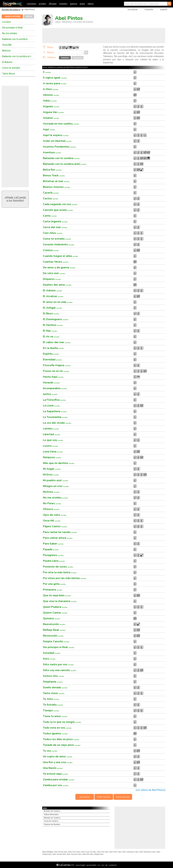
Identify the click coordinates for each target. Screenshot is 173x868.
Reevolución (54, 624)
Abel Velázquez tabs (148, 852)
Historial (29, 16)
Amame (51, 118)
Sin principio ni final (12, 28)
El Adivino (7, 62)
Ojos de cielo (55, 515)
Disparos (52, 279)
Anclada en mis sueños (61, 124)
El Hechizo (53, 325)
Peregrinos (53, 555)
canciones (31, 4)
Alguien (51, 106)
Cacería (51, 193)
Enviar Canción (123, 797)
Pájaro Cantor (55, 526)
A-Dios (51, 89)
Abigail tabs (99, 854)
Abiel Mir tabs (88, 854)
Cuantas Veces (56, 262)
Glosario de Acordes (52, 824)
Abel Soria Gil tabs (89, 852)
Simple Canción (56, 641)
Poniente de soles (58, 567)
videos (91, 4)
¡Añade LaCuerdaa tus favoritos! (15, 199)
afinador (53, 4)
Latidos (51, 429)
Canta (50, 216)
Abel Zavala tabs (59, 854)
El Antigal (52, 308)
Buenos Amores (56, 187)
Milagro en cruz (56, 486)
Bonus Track (54, 175)
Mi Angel (52, 469)
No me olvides (10, 33)
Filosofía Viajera (57, 365)
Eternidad (52, 360)
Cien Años (53, 233)
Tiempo (51, 710)
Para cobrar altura (58, 538)
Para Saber (53, 544)
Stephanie (53, 682)
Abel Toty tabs (103, 852)
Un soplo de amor (58, 756)
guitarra (74, 4)
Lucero (50, 446)
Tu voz (50, 751)
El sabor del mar (57, 342)
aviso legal (80, 865)
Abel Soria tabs (74, 852)
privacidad (91, 865)
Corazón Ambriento (59, 244)
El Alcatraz (53, 296)
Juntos (50, 394)
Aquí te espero (56, 135)
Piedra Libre (54, 561)
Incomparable (55, 388)
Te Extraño (53, 705)
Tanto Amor (9, 74)
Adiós (50, 101)
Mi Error (51, 475)
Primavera (53, 590)
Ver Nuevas (85, 797)
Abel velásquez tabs (130, 852)
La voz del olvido (57, 423)
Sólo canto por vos (58, 664)
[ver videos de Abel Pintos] (151, 790)
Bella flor (52, 170)
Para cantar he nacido (60, 532)
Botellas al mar (56, 181)
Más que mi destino (59, 463)
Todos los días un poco (61, 739)
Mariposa (52, 457)
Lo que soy (53, 440)
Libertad (52, 434)
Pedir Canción (104, 797)
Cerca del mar (55, 227)
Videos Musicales (51, 814)
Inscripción (133, 9)
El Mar (50, 331)
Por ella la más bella (60, 572)
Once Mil (7, 45)
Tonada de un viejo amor (62, 745)
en (103, 865)
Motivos (6, 51)
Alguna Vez (53, 112)
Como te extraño (11, 68)
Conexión (149, 9)
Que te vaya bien (57, 595)
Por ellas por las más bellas (65, 578)
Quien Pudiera (55, 607)
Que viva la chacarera (60, 601)
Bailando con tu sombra (15, 39)
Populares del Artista (12, 16)
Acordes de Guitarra (11, 9)
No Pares (52, 503)
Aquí (49, 129)
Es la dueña (53, 348)
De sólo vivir (54, 273)
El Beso (51, 314)
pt (106, 865)
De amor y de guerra (59, 268)
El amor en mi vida (58, 302)
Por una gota (54, 584)
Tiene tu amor (55, 716)
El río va (51, 337)
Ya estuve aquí (55, 774)
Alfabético (65, 58)
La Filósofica (54, 400)
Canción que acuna (58, 210)
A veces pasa (55, 83)
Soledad (52, 653)
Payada (51, 549)
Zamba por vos (56, 785)
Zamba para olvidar (59, 780)
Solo (49, 659)
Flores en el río (56, 371)
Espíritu (51, 354)
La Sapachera (55, 411)
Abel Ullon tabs (115, 852)
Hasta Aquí (53, 377)
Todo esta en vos (57, 728)
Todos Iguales (55, 733)
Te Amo (51, 699)
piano (82, 4)
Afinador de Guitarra (52, 818)
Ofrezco (51, 509)
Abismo (51, 95)
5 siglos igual (55, 78)
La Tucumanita (55, 417)
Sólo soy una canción (60, 670)
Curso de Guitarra (51, 821)
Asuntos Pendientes (59, 147)
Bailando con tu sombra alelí (17, 56)
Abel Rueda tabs (61, 852)
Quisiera (51, 618)
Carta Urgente (55, 221)
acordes (42, 4)
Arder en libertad (57, 141)
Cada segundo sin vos (60, 204)
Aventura (52, 152)
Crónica (51, 250)
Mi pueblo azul (55, 480)
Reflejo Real (54, 630)
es (99, 865)
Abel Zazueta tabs (74, 854)
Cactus (51, 198)
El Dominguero (56, 319)
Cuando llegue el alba (60, 256)
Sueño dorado (55, 687)
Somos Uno (53, 676)
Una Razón (53, 768)
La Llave (7, 22)
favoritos (63, 4)
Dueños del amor (57, 285)
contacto (113, 865)
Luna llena (53, 452)
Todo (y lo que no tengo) (62, 722)
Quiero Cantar (55, 613)
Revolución (53, 636)
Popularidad (78, 58)
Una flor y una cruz (58, 762)
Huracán (51, 383)
